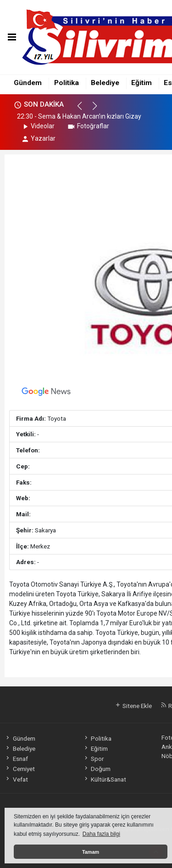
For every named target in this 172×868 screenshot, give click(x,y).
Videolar (38, 126)
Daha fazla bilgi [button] (101, 834)
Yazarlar (38, 138)
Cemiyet (19, 769)
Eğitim (141, 83)
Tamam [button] (91, 852)
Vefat (16, 779)
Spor (93, 759)
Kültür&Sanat (105, 779)
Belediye (105, 83)
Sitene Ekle (133, 706)
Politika (67, 83)
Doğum (97, 769)
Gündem (28, 83)
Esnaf (16, 759)
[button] (84, 110)
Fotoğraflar (88, 126)
